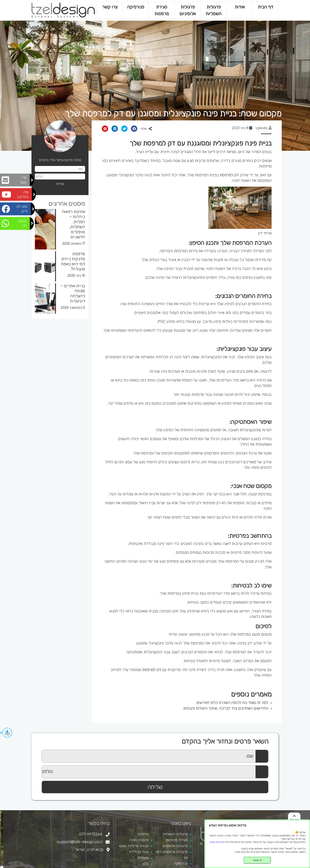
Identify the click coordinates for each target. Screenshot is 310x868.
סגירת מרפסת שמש (134, 846)
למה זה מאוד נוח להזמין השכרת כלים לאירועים (232, 703)
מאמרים (143, 858)
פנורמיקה (136, 7)
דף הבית (266, 7)
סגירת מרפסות (162, 10)
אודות (240, 7)
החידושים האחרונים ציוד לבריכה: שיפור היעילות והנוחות (226, 708)
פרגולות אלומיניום (188, 10)
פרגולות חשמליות (213, 10)
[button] (6, 733)
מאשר (257, 860)
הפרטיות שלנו (217, 842)
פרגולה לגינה (139, 840)
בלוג (145, 864)
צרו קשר (110, 7)
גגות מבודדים (139, 852)
